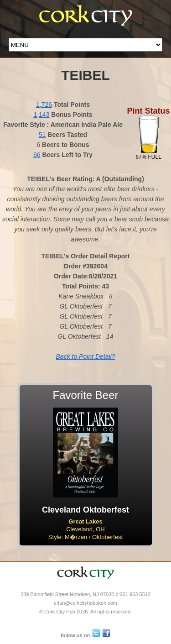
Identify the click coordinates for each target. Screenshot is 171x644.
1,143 (41, 115)
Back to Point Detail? (86, 356)
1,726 (44, 105)
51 (42, 135)
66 (37, 155)
